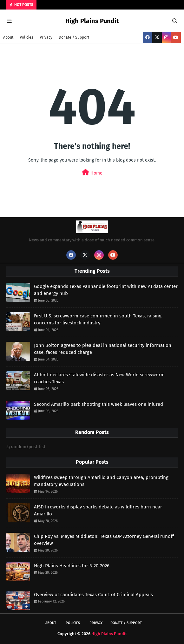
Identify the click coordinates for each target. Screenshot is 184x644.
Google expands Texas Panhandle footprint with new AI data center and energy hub (106, 290)
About (8, 37)
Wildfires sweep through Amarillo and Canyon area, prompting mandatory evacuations (101, 481)
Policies (26, 37)
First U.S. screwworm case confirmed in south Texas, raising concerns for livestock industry (98, 319)
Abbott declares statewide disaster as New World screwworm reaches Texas (99, 378)
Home (92, 172)
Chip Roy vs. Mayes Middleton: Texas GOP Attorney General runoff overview (104, 540)
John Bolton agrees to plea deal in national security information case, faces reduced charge (103, 349)
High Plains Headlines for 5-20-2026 (72, 566)
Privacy (46, 37)
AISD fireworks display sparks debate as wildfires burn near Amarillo (98, 510)
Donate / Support (74, 37)
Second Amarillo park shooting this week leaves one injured (99, 404)
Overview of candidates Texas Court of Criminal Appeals (93, 595)
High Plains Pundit (92, 21)
